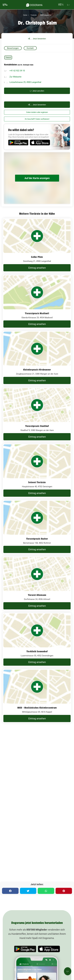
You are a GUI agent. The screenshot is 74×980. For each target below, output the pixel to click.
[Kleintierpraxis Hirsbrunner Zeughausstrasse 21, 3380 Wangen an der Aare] (37, 358)
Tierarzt (8, 57)
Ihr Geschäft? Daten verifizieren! (37, 119)
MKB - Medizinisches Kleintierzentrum (37, 708)
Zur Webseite (15, 77)
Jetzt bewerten (37, 39)
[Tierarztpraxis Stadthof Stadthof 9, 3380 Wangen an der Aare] (37, 414)
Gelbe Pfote (37, 257)
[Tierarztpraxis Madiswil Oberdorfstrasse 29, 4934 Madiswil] (37, 302)
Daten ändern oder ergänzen (37, 112)
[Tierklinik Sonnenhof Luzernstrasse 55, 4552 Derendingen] (37, 640)
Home (25, 15)
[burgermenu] (5, 5)
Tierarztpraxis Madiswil (37, 313)
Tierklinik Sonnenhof (37, 651)
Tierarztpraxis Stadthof (37, 426)
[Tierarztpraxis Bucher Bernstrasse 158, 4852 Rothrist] (37, 527)
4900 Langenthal (46, 15)
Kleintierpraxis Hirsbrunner (37, 370)
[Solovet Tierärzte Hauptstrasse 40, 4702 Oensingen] (37, 471)
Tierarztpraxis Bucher (37, 539)
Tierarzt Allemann (37, 595)
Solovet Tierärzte (37, 482)
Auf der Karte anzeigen (37, 178)
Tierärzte (33, 15)
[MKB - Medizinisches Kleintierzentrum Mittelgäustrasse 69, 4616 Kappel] (37, 696)
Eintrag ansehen (37, 268)
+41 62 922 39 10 (17, 71)
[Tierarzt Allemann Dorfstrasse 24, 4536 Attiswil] (37, 583)
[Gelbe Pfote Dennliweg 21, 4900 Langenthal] (37, 245)
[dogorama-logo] (34, 5)
